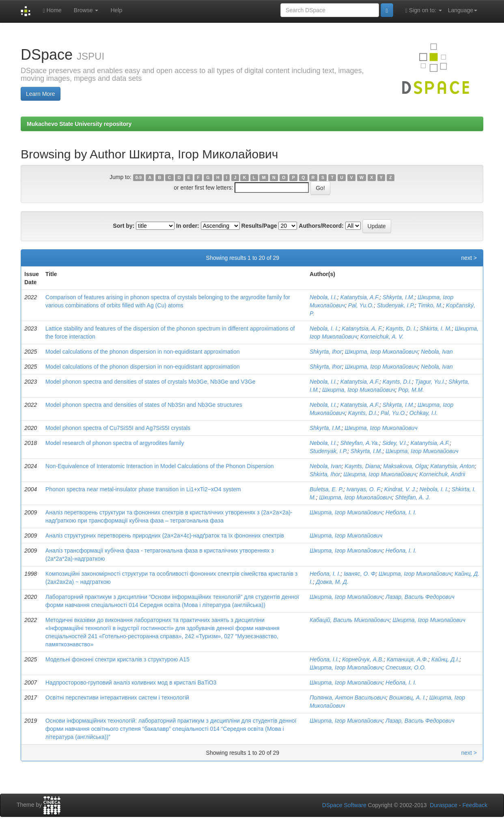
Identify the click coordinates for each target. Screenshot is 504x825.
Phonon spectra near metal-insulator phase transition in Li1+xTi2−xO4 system (143, 489)
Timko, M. (430, 305)
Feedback (475, 805)
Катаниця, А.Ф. (407, 659)
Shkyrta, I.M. (399, 297)
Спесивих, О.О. (406, 667)
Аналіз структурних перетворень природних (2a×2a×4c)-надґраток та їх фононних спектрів (165, 536)
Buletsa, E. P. (326, 489)
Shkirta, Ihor (325, 474)
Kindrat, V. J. (400, 489)
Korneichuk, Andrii (442, 474)
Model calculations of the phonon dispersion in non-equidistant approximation (143, 352)
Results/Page (259, 226)
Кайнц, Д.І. (445, 659)
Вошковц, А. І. (408, 698)
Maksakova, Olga (405, 466)
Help (116, 10)
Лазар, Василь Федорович (420, 597)
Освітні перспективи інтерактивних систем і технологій (117, 698)
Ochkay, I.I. (424, 413)
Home (52, 10)
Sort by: (124, 226)
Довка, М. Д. (332, 582)
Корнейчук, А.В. (363, 659)
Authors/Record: (321, 226)
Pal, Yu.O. (361, 305)
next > (469, 258)
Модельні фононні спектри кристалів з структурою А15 (117, 659)
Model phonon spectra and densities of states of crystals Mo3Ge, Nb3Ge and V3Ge (151, 382)
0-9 (139, 177)
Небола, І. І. (401, 512)
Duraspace (444, 805)
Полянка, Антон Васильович (348, 698)
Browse (86, 10)
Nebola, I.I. (323, 297)
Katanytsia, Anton (452, 466)
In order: (188, 226)
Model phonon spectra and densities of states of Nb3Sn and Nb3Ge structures (144, 405)
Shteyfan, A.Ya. (360, 443)
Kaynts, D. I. (401, 328)
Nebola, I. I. (324, 328)
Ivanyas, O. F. (364, 489)
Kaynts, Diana (362, 466)
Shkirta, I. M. (436, 328)
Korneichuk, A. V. (382, 337)
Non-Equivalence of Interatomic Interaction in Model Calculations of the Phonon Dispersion (160, 466)
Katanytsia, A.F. (360, 297)
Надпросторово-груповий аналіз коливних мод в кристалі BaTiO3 (131, 682)
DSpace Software (344, 805)
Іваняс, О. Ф (360, 574)
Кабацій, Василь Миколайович (350, 620)
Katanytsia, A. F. (362, 328)
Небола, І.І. (324, 659)
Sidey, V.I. (395, 443)
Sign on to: (424, 10)
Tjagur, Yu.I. (430, 382)
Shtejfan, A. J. (412, 497)
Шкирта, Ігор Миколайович (381, 352)
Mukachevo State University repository (79, 124)
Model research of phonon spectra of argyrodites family (115, 443)
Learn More (41, 94)
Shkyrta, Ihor (326, 352)
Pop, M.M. (411, 390)
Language (463, 10)
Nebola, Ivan (437, 352)
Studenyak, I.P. (396, 305)
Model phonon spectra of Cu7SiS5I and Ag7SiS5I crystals (118, 428)
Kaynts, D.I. (397, 382)
